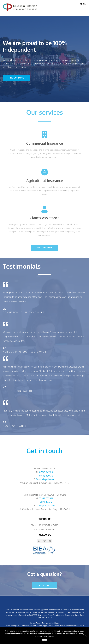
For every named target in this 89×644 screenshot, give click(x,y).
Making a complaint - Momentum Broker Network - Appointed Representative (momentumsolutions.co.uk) (44, 626)
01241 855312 (46, 502)
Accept (44, 640)
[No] (86, 636)
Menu (83, 4)
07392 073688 (46, 498)
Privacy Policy (36, 623)
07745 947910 (46, 472)
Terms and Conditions (50, 623)
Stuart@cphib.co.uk (46, 479)
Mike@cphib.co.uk (46, 505)
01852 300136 (46, 476)
